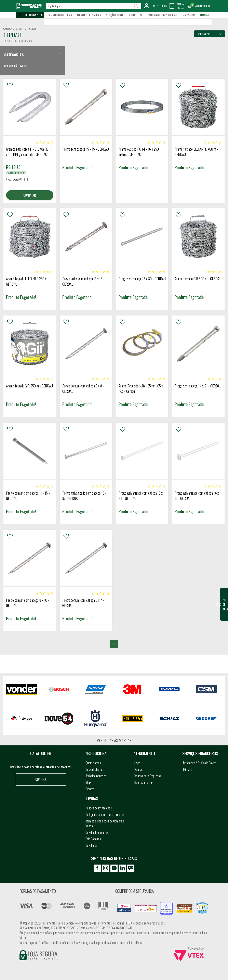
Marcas (205, 15)
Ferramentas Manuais (89, 15)
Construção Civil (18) (16, 66)
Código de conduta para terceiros (105, 815)
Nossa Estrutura (95, 769)
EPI (142, 15)
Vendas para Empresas (148, 776)
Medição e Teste (115, 15)
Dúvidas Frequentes (97, 832)
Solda (132, 15)
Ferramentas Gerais (13, 29)
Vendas (139, 769)
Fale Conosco (93, 839)
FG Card (188, 769)
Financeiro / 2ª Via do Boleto (200, 763)
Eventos (90, 789)
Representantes (144, 782)
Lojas (137, 763)
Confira (41, 779)
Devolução (91, 845)
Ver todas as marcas (114, 740)
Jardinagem (189, 15)
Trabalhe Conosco (96, 776)
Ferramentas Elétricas (59, 15)
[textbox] (94, 6)
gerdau (33, 29)
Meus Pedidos (160, 6)
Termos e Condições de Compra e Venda (105, 823)
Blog (88, 782)
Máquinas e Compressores (163, 15)
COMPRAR (30, 195)
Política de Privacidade (99, 808)
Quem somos (93, 763)
